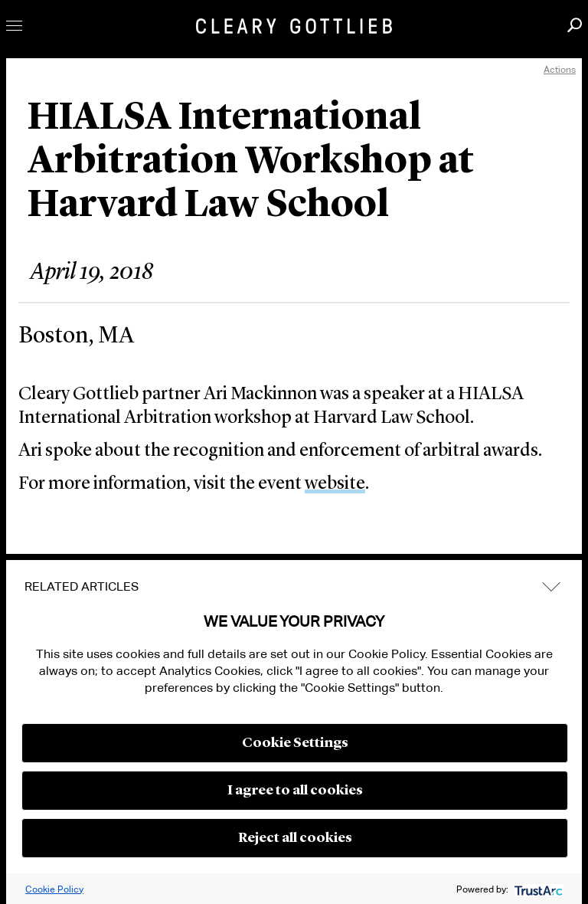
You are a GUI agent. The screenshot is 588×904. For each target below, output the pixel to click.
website (335, 484)
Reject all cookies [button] (295, 838)
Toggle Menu (14, 26)
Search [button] (575, 25)
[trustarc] (537, 889)
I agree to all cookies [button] (295, 791)
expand (551, 586)
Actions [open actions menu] (560, 69)
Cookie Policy (54, 889)
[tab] (294, 587)
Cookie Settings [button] (295, 743)
